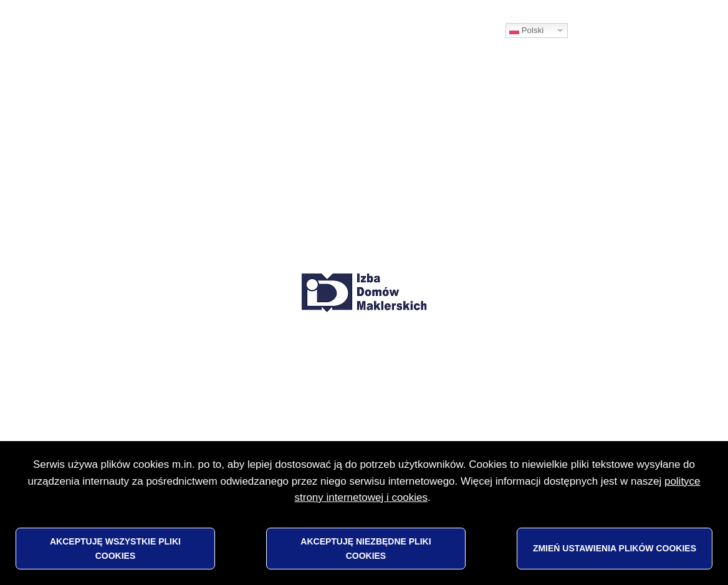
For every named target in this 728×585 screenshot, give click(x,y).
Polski (526, 31)
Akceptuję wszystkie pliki (115, 548)
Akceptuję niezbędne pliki (366, 548)
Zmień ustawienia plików (615, 548)
